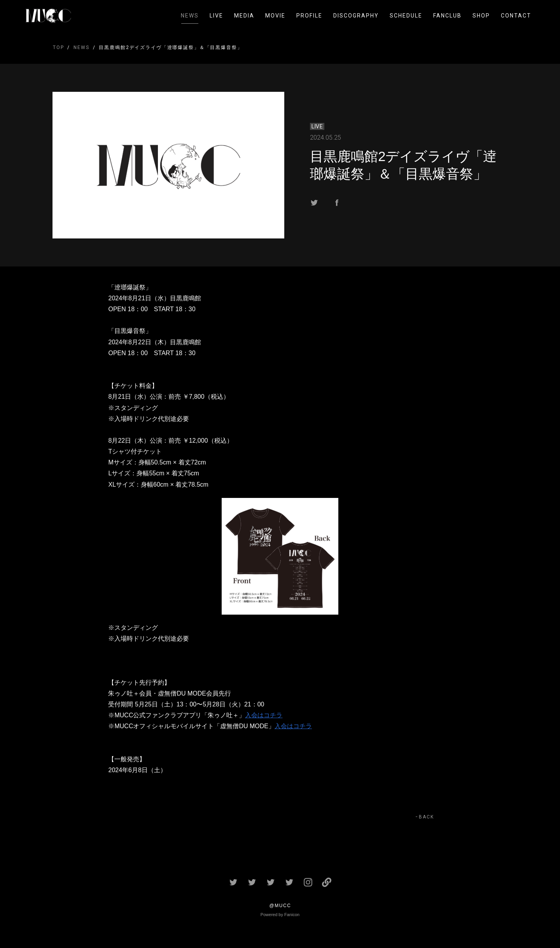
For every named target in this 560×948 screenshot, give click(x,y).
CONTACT (516, 16)
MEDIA (244, 16)
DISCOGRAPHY (356, 16)
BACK (426, 817)
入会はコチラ (264, 715)
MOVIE (275, 16)
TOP (59, 47)
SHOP (481, 16)
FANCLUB (447, 16)
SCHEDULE (406, 16)
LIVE (216, 16)
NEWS (190, 16)
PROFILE (309, 16)
